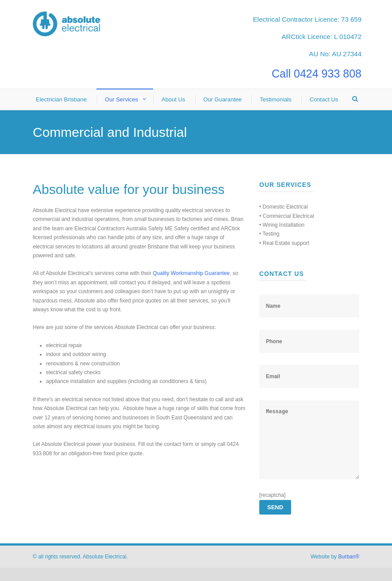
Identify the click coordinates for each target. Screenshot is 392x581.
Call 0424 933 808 (317, 74)
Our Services (121, 99)
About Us (173, 99)
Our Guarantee (223, 99)
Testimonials (276, 99)
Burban (349, 570)
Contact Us (324, 99)
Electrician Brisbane (61, 99)
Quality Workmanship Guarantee (191, 273)
